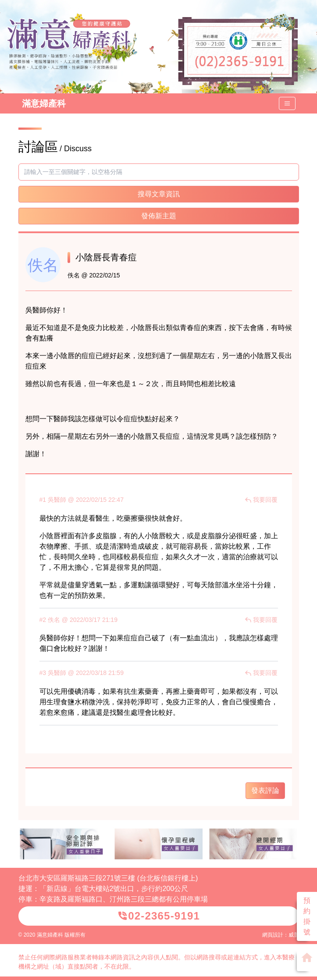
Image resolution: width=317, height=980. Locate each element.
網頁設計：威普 (281, 935)
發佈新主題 (159, 216)
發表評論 (265, 790)
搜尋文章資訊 (159, 194)
